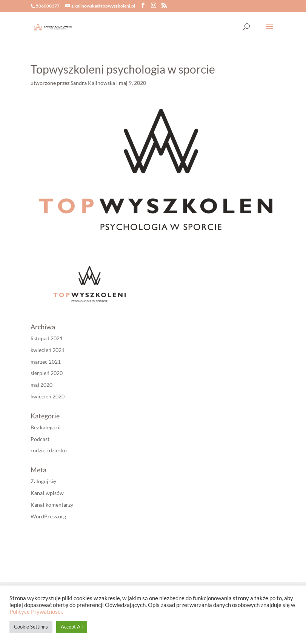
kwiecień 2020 (48, 396)
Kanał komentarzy (52, 505)
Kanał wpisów (47, 493)
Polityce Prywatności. (36, 612)
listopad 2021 (47, 338)
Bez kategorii (46, 427)
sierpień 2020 (47, 373)
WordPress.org (48, 516)
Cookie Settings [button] (31, 627)
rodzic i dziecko (49, 450)
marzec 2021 (46, 362)
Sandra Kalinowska (93, 83)
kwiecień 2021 (48, 350)
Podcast (40, 439)
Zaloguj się (43, 481)
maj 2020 (42, 385)
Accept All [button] (72, 627)
